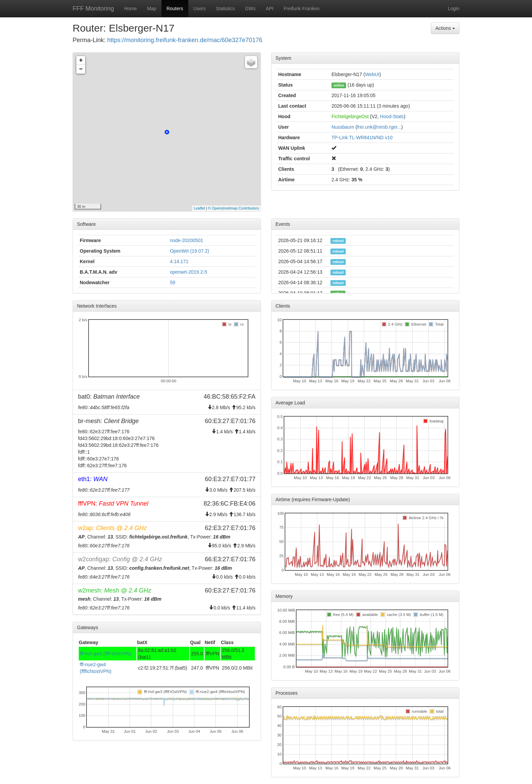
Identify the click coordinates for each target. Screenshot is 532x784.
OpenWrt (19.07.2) (190, 251)
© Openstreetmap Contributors (233, 208)
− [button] (81, 69)
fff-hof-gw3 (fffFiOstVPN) (106, 654)
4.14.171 (179, 261)
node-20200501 (187, 240)
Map (151, 8)
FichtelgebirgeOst (350, 116)
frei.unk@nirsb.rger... (379, 127)
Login (454, 8)
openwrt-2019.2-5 (189, 272)
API (270, 8)
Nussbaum (343, 127)
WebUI (372, 74)
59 (173, 282)
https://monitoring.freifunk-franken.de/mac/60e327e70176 (185, 40)
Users (200, 8)
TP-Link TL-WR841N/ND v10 (362, 138)
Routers (175, 8)
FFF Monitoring (93, 8)
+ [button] (81, 60)
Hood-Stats (392, 116)
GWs (250, 8)
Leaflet (199, 208)
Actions (445, 28)
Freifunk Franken (302, 8)
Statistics (225, 8)
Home (130, 8)
